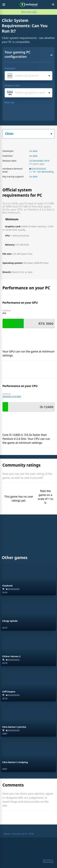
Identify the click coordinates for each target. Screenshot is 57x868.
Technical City (28, 5)
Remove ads (29, 12)
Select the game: (51, 134)
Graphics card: (12, 85)
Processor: (10, 68)
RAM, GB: (9, 102)
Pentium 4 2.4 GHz (12, 396)
